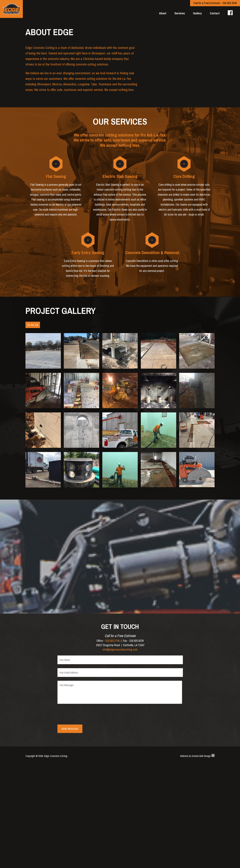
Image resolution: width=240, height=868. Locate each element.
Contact (215, 13)
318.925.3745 (112, 743)
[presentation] (82, 817)
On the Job (33, 427)
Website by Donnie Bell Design (197, 859)
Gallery (197, 13)
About (163, 13)
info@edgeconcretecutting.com (120, 752)
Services (180, 13)
